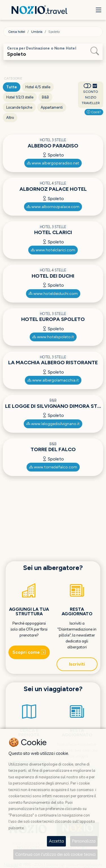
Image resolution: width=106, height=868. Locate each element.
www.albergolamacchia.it (53, 380)
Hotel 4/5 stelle (38, 87)
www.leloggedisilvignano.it (53, 424)
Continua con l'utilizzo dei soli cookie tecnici (55, 854)
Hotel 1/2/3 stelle (20, 97)
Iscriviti (77, 664)
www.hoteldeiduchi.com (53, 294)
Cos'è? (94, 112)
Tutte (12, 87)
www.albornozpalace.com (53, 207)
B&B (45, 97)
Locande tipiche (19, 107)
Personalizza (84, 841)
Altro (10, 118)
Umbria (37, 32)
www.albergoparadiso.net (53, 163)
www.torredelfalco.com (53, 467)
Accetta (56, 841)
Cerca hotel (17, 32)
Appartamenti (52, 107)
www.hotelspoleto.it (53, 337)
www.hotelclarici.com (53, 250)
